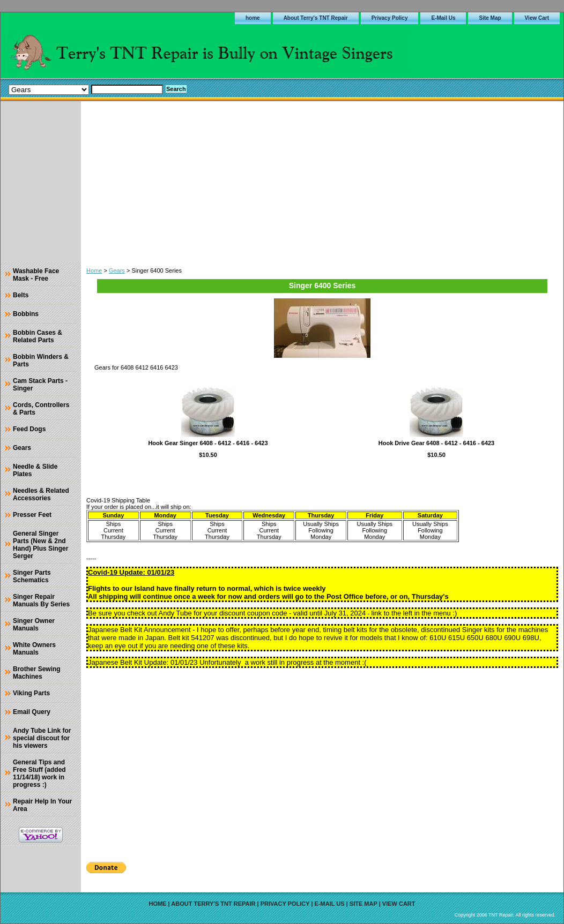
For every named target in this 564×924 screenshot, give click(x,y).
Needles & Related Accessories (41, 494)
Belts (21, 295)
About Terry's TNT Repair (316, 18)
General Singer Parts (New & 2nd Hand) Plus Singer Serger (40, 545)
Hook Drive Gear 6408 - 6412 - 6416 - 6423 (436, 443)
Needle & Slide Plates (35, 470)
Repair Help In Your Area (42, 805)
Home (94, 271)
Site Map (490, 18)
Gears (117, 271)
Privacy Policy (390, 18)
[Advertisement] (322, 182)
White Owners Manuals (34, 649)
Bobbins (26, 314)
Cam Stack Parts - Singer (40, 385)
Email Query (32, 712)
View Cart (537, 18)
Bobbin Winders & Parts (41, 360)
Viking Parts (31, 693)
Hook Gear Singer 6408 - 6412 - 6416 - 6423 (208, 443)
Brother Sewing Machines (37, 673)
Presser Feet (32, 515)
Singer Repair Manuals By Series (41, 600)
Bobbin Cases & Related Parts (38, 336)
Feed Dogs (29, 429)
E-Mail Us (443, 18)
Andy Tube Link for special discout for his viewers (42, 738)
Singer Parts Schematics (32, 576)
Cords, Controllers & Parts (41, 409)
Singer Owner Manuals (34, 625)
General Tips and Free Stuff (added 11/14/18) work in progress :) (39, 773)
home (253, 18)
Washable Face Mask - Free (36, 275)
